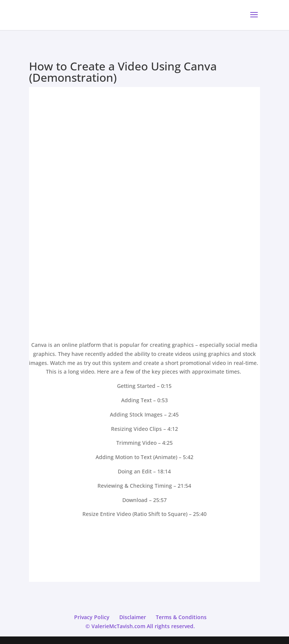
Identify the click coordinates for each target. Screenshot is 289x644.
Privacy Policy (92, 617)
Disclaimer (133, 617)
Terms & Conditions (181, 617)
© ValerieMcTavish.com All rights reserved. (140, 626)
